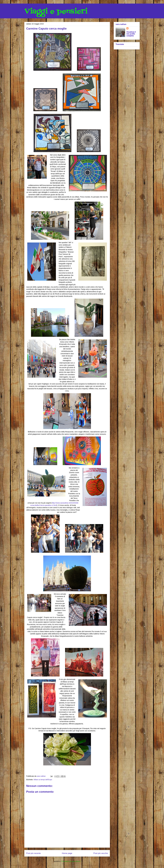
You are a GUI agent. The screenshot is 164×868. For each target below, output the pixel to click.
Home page (67, 853)
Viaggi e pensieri (56, 12)
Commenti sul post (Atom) (71, 861)
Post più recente (33, 853)
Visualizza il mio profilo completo (131, 34)
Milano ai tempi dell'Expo (43, 780)
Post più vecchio (101, 853)
